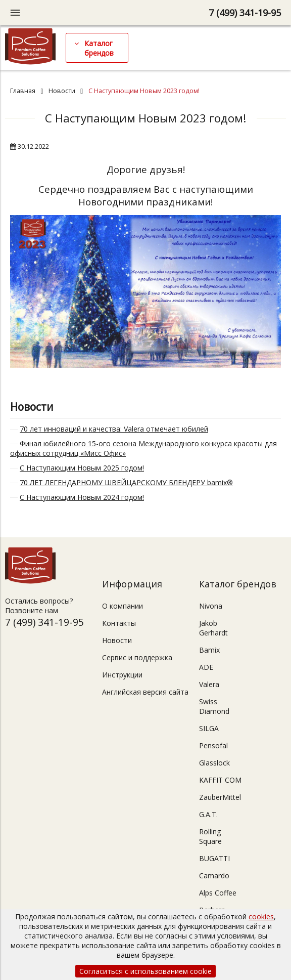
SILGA (209, 728)
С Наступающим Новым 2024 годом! (82, 497)
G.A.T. (208, 814)
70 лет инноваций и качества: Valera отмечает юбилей (114, 429)
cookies (261, 917)
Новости (62, 91)
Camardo (214, 876)
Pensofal (213, 745)
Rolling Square (210, 836)
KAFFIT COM (220, 780)
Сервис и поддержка (137, 657)
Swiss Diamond (214, 706)
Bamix (209, 650)
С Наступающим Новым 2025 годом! (82, 468)
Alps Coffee (218, 893)
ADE (206, 667)
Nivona (211, 606)
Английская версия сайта (145, 692)
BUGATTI (214, 858)
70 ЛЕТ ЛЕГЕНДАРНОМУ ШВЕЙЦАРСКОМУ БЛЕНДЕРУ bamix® (126, 482)
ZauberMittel (220, 797)
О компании (123, 606)
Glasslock (214, 763)
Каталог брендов (99, 48)
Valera (209, 684)
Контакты (119, 623)
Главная (23, 91)
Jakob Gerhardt (213, 628)
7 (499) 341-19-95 (245, 13)
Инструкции (122, 675)
